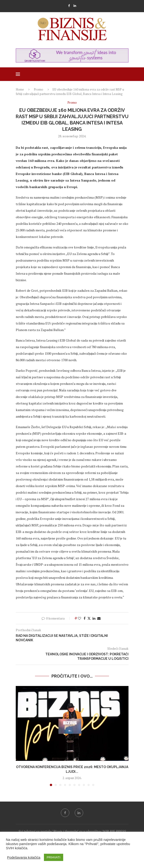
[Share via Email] (99, 618)
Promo (39, 89)
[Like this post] (79, 618)
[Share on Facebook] (85, 618)
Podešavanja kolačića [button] (24, 857)
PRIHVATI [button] (54, 857)
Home (20, 89)
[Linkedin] (75, 6)
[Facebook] (69, 6)
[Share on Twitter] (89, 618)
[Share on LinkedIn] (94, 618)
